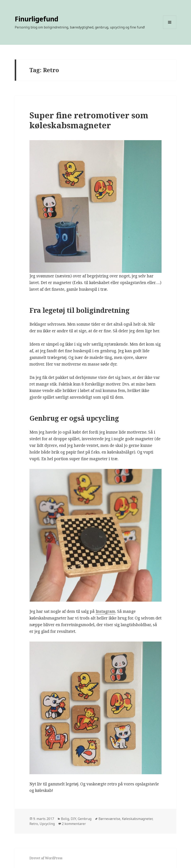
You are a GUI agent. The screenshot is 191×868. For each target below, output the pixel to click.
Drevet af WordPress (46, 858)
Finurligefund (36, 19)
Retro (34, 824)
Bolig (65, 819)
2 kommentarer (74, 824)
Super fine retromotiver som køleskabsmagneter (89, 120)
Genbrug (85, 819)
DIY (73, 819)
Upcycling (47, 824)
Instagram (105, 611)
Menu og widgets (170, 29)
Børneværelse (109, 819)
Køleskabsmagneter (137, 819)
